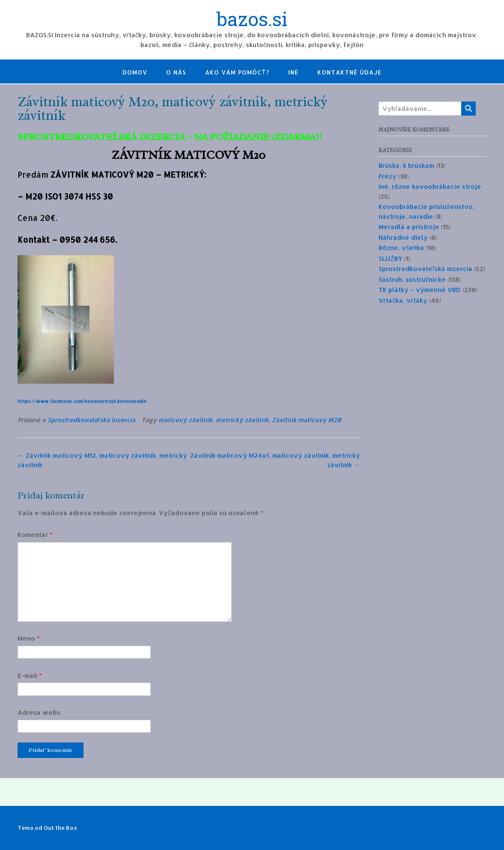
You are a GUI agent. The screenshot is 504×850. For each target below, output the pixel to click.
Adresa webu (39, 712)
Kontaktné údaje (349, 72)
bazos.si (252, 20)
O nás (176, 72)
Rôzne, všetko (401, 248)
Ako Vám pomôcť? (237, 72)
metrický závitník (242, 420)
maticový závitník (185, 420)
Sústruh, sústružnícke (412, 279)
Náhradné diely (403, 237)
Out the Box (61, 828)
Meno (29, 638)
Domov (135, 72)
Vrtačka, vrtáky (403, 300)
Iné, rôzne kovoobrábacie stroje (430, 186)
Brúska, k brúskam (406, 166)
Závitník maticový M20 (307, 420)
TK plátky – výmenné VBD (420, 290)
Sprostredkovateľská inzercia (91, 420)
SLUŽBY (390, 258)
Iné (293, 72)
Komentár (35, 535)
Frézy (388, 176)
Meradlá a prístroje (409, 227)
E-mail (30, 676)
